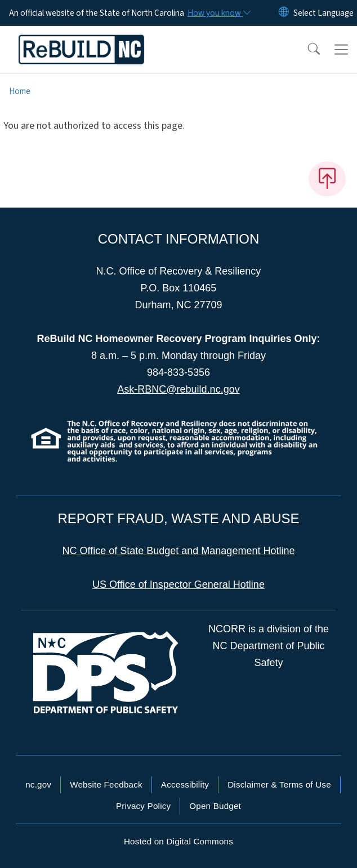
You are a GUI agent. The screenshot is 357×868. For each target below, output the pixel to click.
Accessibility (185, 784)
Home (20, 91)
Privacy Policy (143, 806)
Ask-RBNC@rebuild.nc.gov (178, 389)
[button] (306, 50)
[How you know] (218, 13)
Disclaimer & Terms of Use (279, 784)
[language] (323, 13)
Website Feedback (106, 784)
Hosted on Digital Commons (179, 841)
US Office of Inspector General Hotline (179, 584)
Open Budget (215, 806)
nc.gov (38, 784)
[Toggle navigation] (341, 50)
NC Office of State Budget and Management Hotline (179, 551)
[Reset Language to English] (284, 13)
